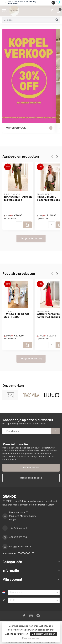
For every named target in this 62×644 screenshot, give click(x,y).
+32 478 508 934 (18, 528)
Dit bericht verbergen (43, 634)
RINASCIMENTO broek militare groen (18, 198)
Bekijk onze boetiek (31, 478)
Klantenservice (31, 468)
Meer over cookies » (31, 638)
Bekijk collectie (31, 239)
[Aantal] (19, 225)
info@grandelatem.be (20, 546)
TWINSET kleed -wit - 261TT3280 (17, 315)
